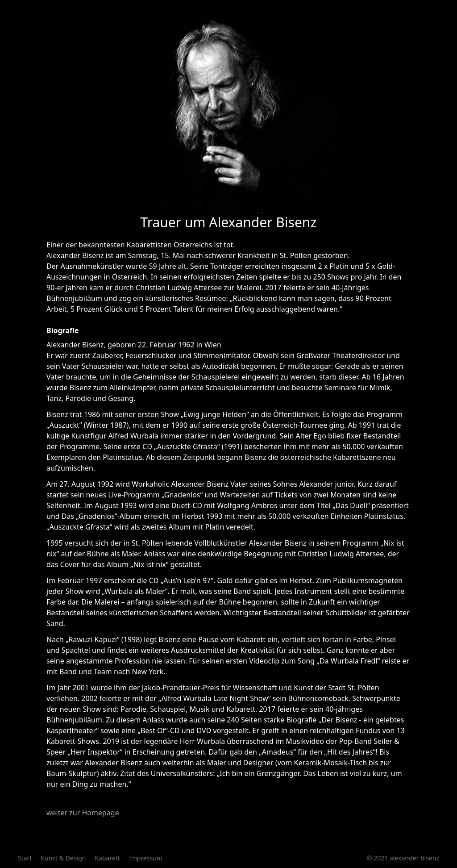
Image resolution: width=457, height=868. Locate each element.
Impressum (146, 858)
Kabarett (107, 858)
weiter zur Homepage (83, 813)
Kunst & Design (63, 858)
